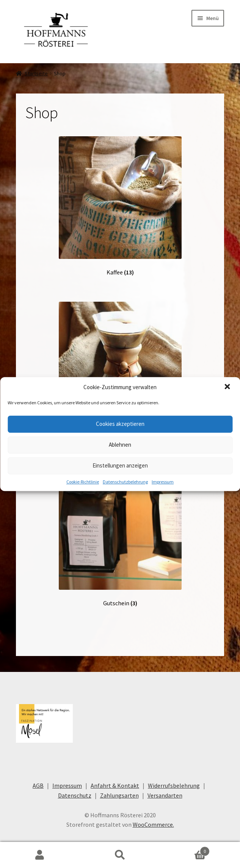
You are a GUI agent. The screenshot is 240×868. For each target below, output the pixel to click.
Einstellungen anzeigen (120, 465)
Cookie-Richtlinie (83, 482)
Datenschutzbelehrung (125, 482)
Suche (120, 855)
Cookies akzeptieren (120, 424)
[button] (228, 387)
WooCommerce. (153, 824)
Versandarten (165, 795)
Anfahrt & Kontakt (115, 785)
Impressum (163, 482)
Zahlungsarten (119, 795)
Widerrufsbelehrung (174, 785)
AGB (38, 785)
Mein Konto (40, 855)
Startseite (36, 73)
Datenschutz (75, 795)
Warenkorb (185, 850)
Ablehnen (120, 445)
